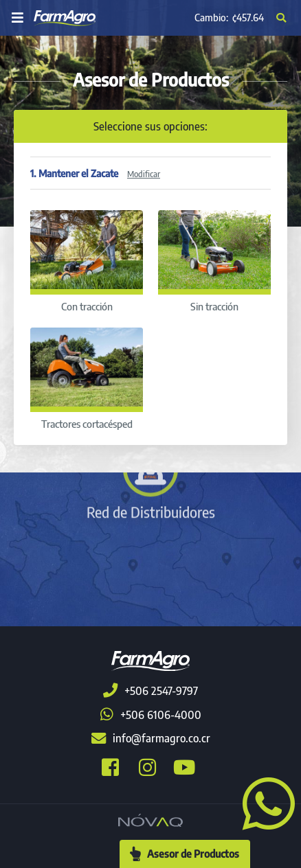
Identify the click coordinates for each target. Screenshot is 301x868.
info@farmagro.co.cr (151, 738)
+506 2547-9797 (150, 691)
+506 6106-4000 (151, 715)
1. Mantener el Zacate (95, 173)
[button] (263, 802)
